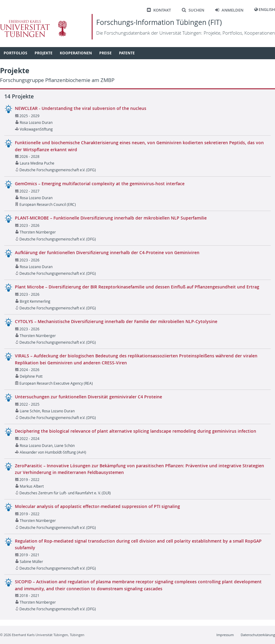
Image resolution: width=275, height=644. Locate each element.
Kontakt (159, 10)
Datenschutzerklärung (258, 635)
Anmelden (229, 10)
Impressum (225, 635)
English (267, 10)
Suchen (193, 10)
